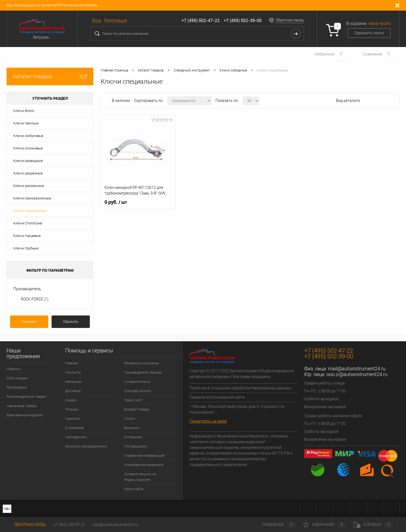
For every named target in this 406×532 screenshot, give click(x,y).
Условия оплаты (137, 382)
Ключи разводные (28, 161)
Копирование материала (144, 465)
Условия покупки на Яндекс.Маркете (140, 477)
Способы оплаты (138, 391)
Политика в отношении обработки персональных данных (240, 388)
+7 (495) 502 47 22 (69, 525)
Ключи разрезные (28, 173)
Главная (72, 363)
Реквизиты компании (141, 363)
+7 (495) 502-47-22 (201, 20)
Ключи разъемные (29, 186)
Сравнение (274, 525)
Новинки (13, 369)
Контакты (73, 372)
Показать (29, 322)
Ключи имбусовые (28, 136)
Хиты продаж (17, 378)
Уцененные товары (22, 406)
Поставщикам (135, 446)
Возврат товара (137, 409)
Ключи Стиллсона (28, 223)
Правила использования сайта (217, 397)
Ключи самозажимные (32, 198)
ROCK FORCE (35, 299)
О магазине (74, 428)
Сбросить (71, 322)
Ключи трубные (26, 248)
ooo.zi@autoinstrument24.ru (357, 374)
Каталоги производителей (86, 446)
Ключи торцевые (27, 236)
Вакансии (132, 428)
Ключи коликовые (28, 148)
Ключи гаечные (26, 123)
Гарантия (72, 419)
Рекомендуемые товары (26, 397)
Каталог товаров (50, 76)
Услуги (129, 419)
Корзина (373, 525)
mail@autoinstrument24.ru (357, 369)
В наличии (121, 101)
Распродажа (17, 387)
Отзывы (72, 409)
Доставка (73, 391)
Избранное (325, 525)
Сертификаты (76, 437)
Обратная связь (290, 20)
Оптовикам (133, 437)
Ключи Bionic (24, 111)
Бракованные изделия (25, 415)
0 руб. (116, 202)
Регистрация (116, 20)
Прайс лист (133, 400)
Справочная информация (144, 456)
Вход (97, 20)
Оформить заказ (369, 33)
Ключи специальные (30, 211)
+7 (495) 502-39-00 (243, 20)
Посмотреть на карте (208, 421)
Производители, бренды (143, 372)
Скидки (71, 400)
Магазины (73, 382)
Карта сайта (134, 489)
